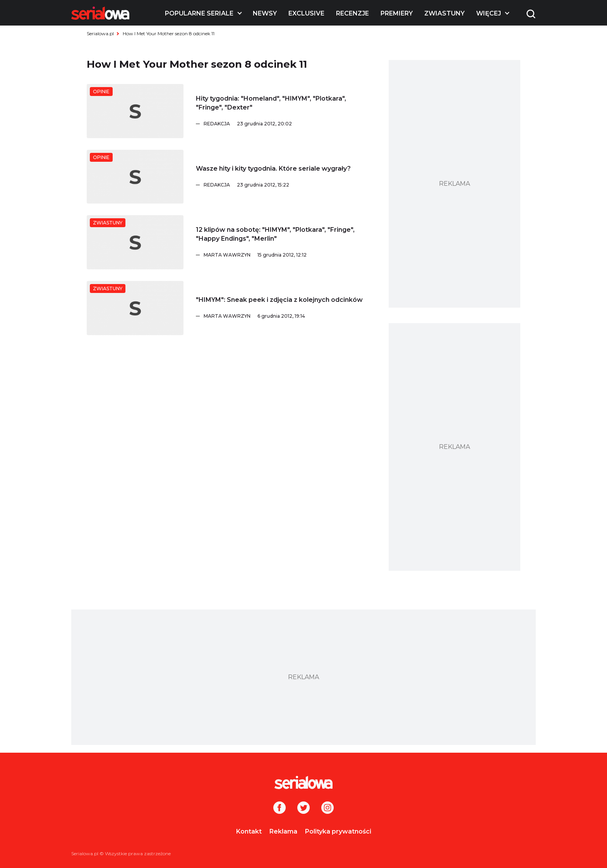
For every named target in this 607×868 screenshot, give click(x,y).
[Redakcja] (288, 124)
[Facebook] (279, 808)
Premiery (397, 13)
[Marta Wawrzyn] (288, 255)
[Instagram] (328, 808)
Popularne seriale (199, 13)
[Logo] (100, 13)
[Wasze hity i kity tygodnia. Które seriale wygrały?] (135, 177)
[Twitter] (303, 808)
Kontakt (249, 831)
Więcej (489, 13)
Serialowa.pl (100, 33)
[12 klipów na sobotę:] (135, 242)
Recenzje (352, 13)
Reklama (283, 831)
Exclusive (306, 13)
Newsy (265, 13)
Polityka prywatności (338, 831)
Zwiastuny (444, 13)
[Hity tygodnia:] (135, 111)
